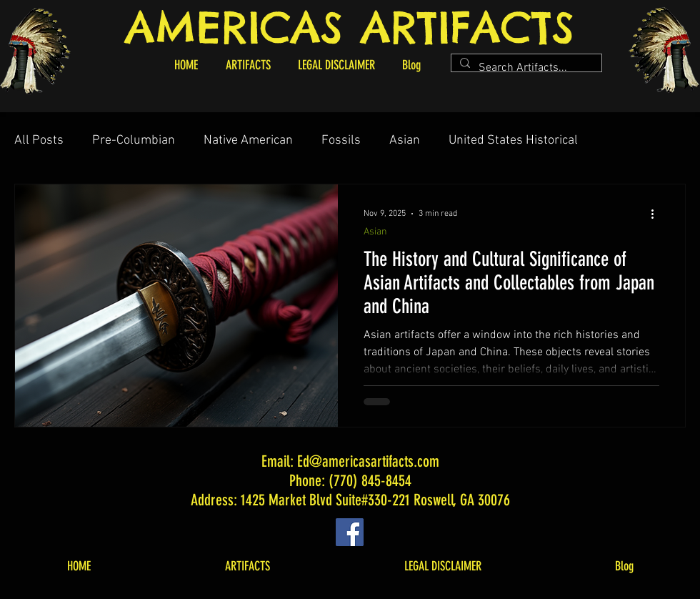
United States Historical (513, 140)
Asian (405, 140)
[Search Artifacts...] (525, 68)
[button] (248, 65)
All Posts (39, 140)
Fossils (341, 140)
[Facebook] (350, 532)
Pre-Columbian (134, 140)
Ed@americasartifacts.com (368, 461)
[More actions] (657, 214)
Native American (248, 140)
